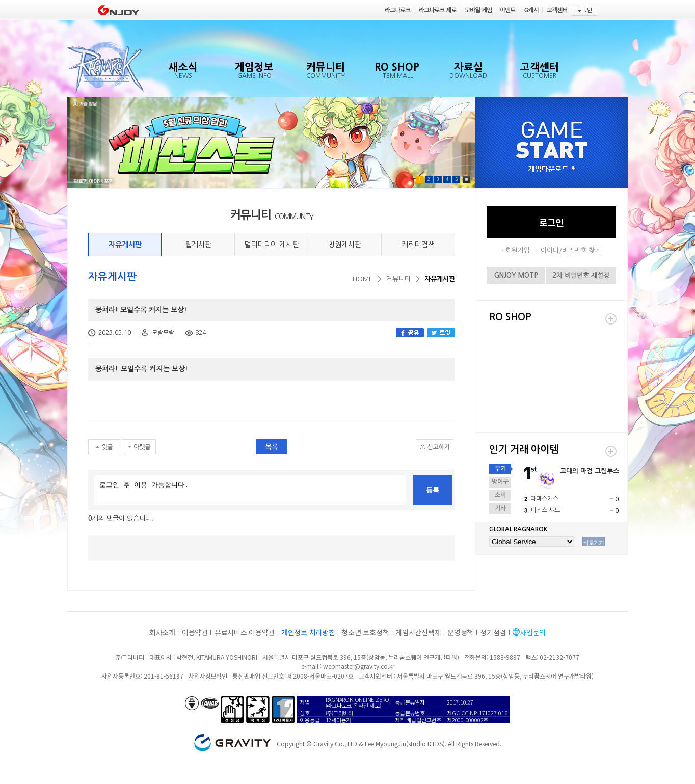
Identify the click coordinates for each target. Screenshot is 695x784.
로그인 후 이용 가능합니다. (250, 490)
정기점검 (493, 632)
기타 (500, 508)
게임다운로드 (552, 169)
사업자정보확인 (208, 676)
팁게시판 (198, 245)
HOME (363, 279)
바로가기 (594, 543)
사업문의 (533, 632)
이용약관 (195, 632)
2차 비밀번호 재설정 (581, 275)
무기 (500, 469)
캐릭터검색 (418, 245)
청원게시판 (345, 245)
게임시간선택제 (418, 632)
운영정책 (460, 632)
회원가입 (518, 250)
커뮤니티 (398, 279)
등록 (433, 490)
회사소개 (162, 632)
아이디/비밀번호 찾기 (571, 250)
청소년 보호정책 (365, 632)
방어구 (500, 482)
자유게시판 (125, 245)
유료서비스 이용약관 (245, 632)
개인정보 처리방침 (308, 632)
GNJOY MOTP (516, 275)
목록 (272, 447)
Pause (466, 180)
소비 (500, 495)
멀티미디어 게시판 (272, 245)
